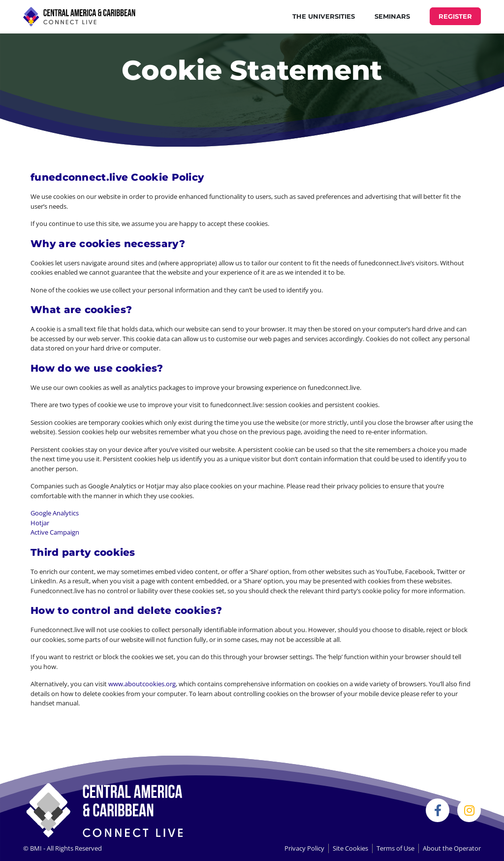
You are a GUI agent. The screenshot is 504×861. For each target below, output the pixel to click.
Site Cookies (350, 848)
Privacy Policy (304, 848)
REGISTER (455, 16)
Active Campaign (55, 532)
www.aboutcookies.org (142, 684)
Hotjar (40, 523)
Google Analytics (55, 513)
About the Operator (452, 848)
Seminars (392, 16)
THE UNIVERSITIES (324, 16)
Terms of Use (395, 848)
